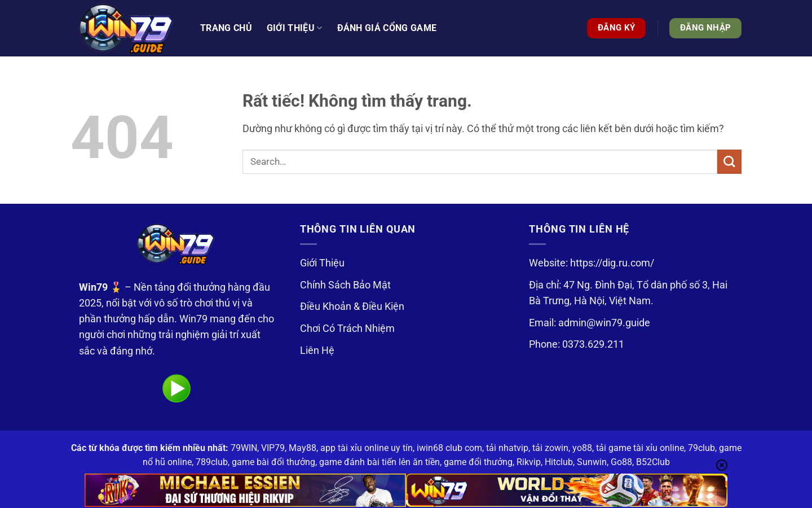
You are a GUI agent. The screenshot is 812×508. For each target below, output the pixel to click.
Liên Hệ (317, 351)
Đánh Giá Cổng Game (387, 28)
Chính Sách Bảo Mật (345, 285)
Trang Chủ (226, 28)
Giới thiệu (295, 28)
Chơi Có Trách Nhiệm (347, 329)
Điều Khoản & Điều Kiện (352, 306)
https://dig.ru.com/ (612, 263)
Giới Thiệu (322, 263)
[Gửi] (729, 162)
